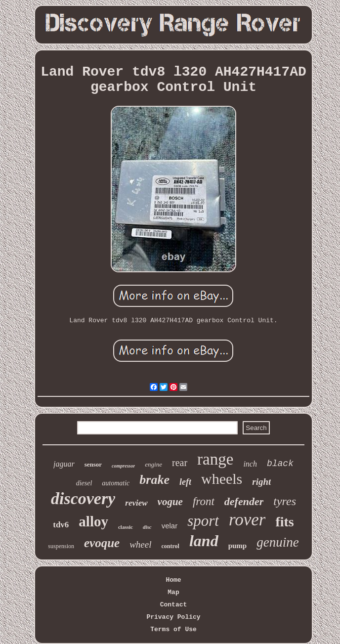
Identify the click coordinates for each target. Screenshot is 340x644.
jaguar (64, 464)
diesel (84, 483)
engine (153, 464)
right (261, 482)
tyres (285, 501)
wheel (140, 544)
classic (126, 527)
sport (203, 521)
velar (170, 526)
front (204, 501)
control (170, 546)
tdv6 (61, 525)
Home (173, 580)
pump (238, 546)
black (280, 464)
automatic (116, 483)
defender (244, 501)
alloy (93, 521)
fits (284, 522)
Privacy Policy (173, 617)
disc (147, 527)
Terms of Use (173, 629)
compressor (123, 466)
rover (247, 520)
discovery (83, 498)
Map (173, 592)
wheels (222, 479)
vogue (170, 502)
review (136, 503)
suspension (61, 546)
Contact (174, 605)
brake (154, 480)
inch (250, 464)
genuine (277, 542)
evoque (102, 543)
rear (180, 463)
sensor (93, 464)
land (204, 541)
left (185, 482)
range (215, 459)
